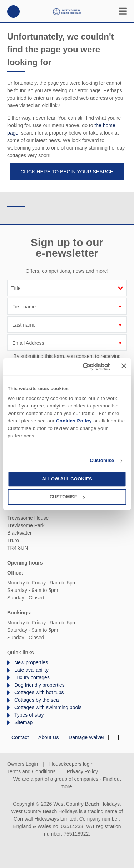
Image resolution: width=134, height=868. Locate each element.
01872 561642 (13, 12)
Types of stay (29, 715)
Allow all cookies (67, 479)
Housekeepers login (71, 764)
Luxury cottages (32, 677)
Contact (20, 737)
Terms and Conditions (31, 771)
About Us (49, 737)
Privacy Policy (82, 771)
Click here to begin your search (67, 172)
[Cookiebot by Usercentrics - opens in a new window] (82, 367)
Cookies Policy (74, 421)
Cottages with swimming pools (48, 707)
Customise (102, 460)
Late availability (31, 670)
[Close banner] (124, 366)
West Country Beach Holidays (67, 12)
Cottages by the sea (37, 700)
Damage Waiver (86, 737)
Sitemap (23, 722)
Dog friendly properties (39, 685)
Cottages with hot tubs (39, 692)
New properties (31, 662)
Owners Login (23, 764)
